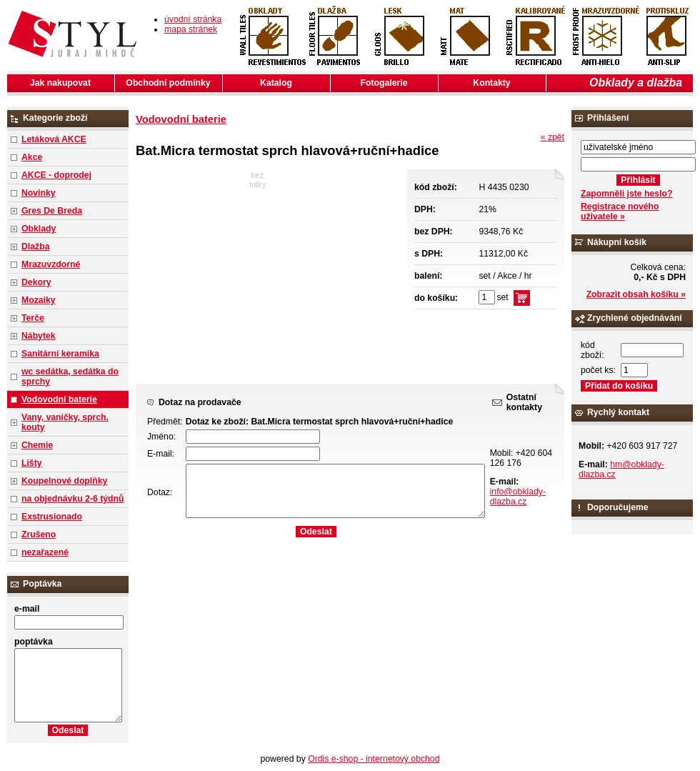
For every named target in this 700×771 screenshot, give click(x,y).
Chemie (37, 445)
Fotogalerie (384, 83)
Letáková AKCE (54, 139)
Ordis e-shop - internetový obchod (374, 759)
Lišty (32, 463)
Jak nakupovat (60, 83)
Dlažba (35, 247)
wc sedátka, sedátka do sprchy (70, 377)
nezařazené (45, 552)
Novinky (39, 193)
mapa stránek (191, 29)
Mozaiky (39, 300)
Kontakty (491, 83)
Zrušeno (39, 534)
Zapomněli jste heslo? (627, 194)
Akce (32, 157)
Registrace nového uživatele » (620, 212)
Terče (33, 318)
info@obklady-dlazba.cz (518, 497)
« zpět (552, 137)
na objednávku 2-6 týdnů (72, 499)
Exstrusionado (52, 517)
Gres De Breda (52, 211)
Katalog (276, 83)
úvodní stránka (193, 19)
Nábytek (39, 336)
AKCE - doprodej (56, 175)
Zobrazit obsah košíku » (636, 294)
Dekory (36, 282)
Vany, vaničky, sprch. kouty (65, 422)
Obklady (39, 229)
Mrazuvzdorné (51, 264)
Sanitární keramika (60, 354)
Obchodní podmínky (168, 83)
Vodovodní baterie (59, 399)
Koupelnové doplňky (64, 481)
